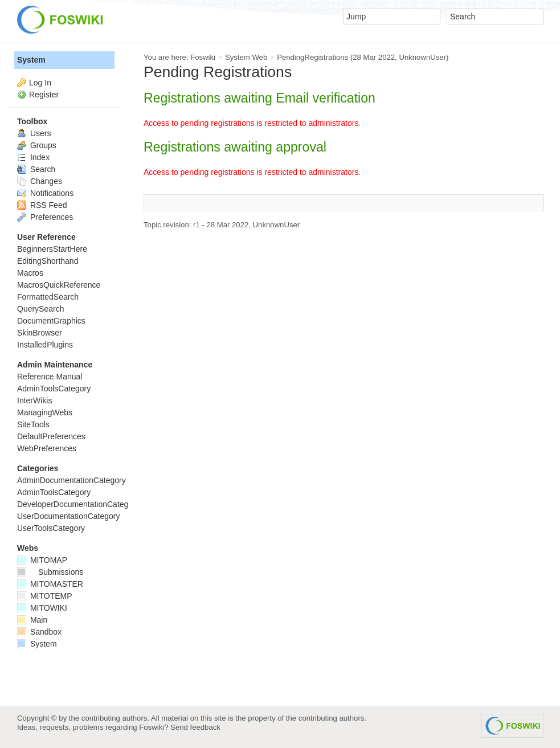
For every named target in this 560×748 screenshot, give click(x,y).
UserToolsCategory (51, 528)
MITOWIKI (42, 608)
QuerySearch (40, 309)
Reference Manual (50, 377)
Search (36, 169)
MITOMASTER (50, 584)
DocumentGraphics (51, 321)
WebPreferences (47, 448)
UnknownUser (422, 57)
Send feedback (195, 727)
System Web (246, 57)
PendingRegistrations (312, 57)
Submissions (50, 572)
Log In (40, 83)
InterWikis (34, 400)
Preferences (45, 217)
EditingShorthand (48, 261)
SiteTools (33, 424)
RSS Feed (42, 205)
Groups (37, 145)
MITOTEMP (45, 596)
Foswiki (203, 57)
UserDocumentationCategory (69, 516)
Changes (40, 181)
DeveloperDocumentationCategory (78, 504)
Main (32, 620)
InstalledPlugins (45, 345)
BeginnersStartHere (52, 249)
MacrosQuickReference (59, 285)
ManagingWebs (45, 412)
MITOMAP (42, 560)
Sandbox (39, 632)
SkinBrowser (40, 333)
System (31, 60)
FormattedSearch (48, 297)
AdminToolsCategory (54, 389)
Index (33, 157)
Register (44, 95)
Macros (30, 273)
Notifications (45, 193)
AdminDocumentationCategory (71, 480)
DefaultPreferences (51, 436)
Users (34, 133)
